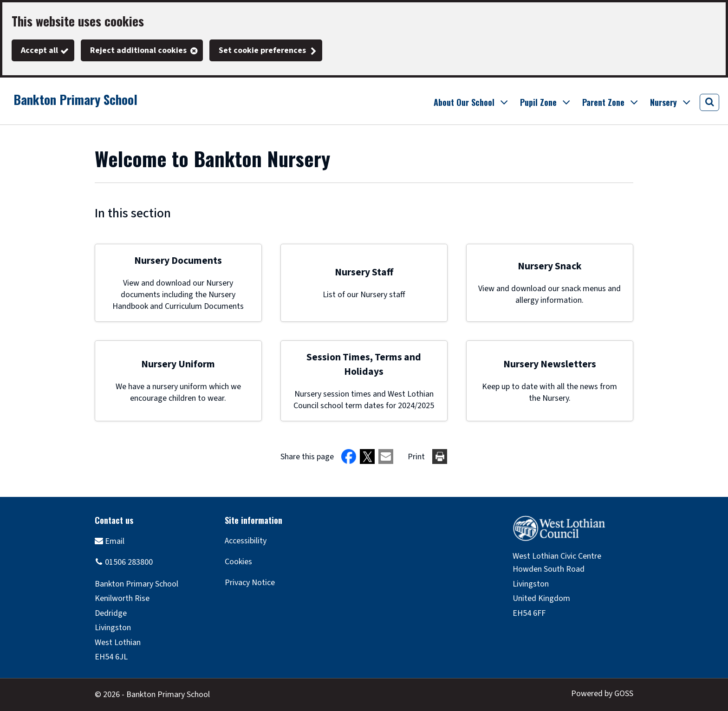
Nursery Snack (550, 266)
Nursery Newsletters (550, 364)
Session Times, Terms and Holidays (364, 365)
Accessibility (246, 541)
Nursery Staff (364, 272)
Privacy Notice (250, 583)
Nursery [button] (663, 102)
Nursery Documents (178, 261)
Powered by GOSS (602, 694)
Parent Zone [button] (603, 102)
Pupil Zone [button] (538, 102)
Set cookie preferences (262, 50)
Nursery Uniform (178, 364)
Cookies (238, 562)
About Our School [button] (464, 102)
